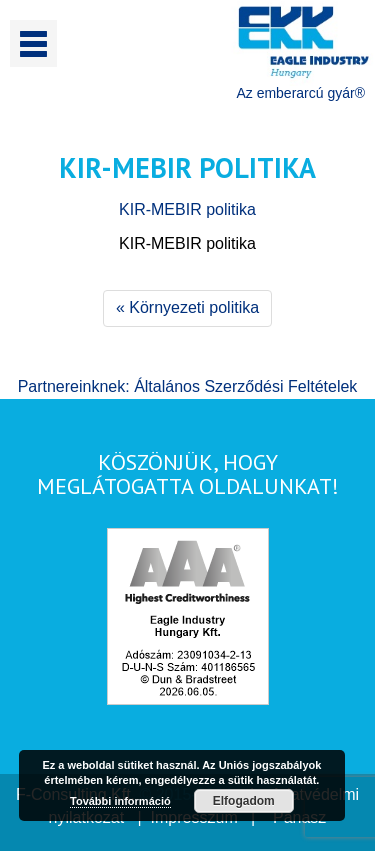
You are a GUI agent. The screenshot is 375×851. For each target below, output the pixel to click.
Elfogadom (244, 801)
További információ (120, 801)
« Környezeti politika (187, 307)
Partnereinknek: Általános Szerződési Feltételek (188, 386)
